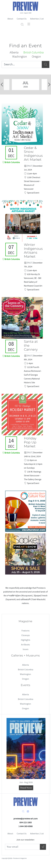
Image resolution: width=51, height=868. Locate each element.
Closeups (26, 635)
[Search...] (22, 64)
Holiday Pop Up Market (30, 442)
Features (26, 631)
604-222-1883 (26, 823)
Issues (26, 649)
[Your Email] (23, 847)
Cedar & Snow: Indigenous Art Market (33, 154)
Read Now (26, 788)
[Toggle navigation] (29, 24)
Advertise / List (37, 19)
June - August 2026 (26, 13)
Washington (26, 674)
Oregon (26, 679)
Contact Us (22, 19)
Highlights (26, 640)
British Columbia (26, 670)
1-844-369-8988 (26, 826)
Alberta (26, 665)
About (10, 19)
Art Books (26, 645)
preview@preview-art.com (26, 819)
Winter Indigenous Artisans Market (33, 251)
